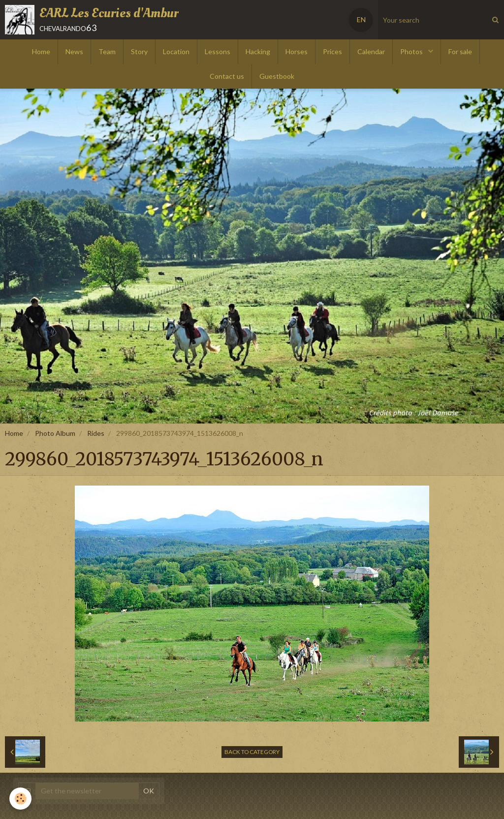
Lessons (218, 51)
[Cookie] (21, 799)
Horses (297, 51)
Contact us (227, 76)
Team (107, 51)
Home (41, 51)
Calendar (371, 51)
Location (176, 51)
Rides (96, 433)
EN (361, 19)
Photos (412, 51)
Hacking (258, 51)
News (74, 51)
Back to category (252, 752)
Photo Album (55, 433)
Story (139, 51)
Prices (332, 51)
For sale (460, 51)
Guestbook (277, 76)
